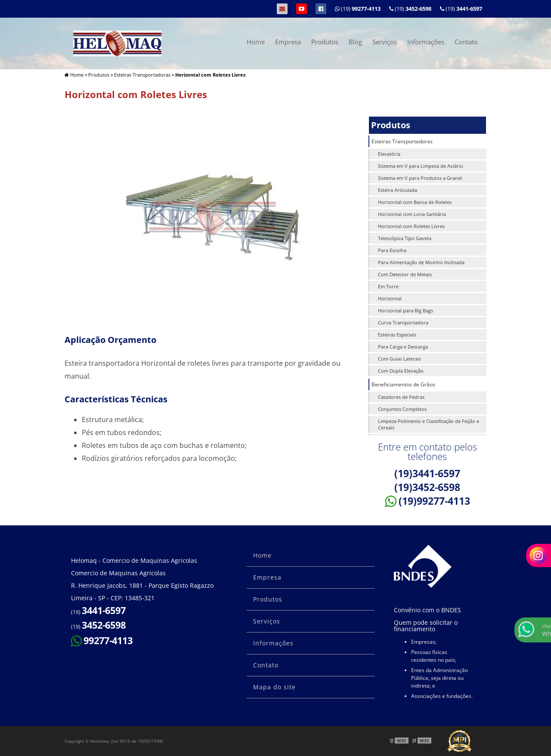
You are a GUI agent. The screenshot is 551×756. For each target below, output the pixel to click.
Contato (466, 42)
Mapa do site (274, 687)
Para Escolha (392, 250)
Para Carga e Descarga (403, 347)
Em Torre (388, 286)
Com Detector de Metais (405, 274)
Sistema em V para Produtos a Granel (420, 178)
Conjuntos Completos (402, 409)
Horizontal (390, 298)
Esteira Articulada (398, 190)
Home (256, 42)
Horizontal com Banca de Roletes (415, 202)
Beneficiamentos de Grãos (403, 384)
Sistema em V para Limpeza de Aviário (421, 166)
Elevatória (389, 154)
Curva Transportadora (403, 322)
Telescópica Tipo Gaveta (405, 238)
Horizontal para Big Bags (406, 310)
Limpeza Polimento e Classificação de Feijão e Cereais (429, 424)
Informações (426, 42)
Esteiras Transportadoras (402, 141)
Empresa (288, 42)
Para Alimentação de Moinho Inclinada (421, 262)
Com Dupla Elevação (401, 371)
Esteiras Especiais (397, 335)
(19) (461, 9)
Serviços (385, 42)
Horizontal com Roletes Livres (411, 226)
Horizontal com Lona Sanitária (412, 214)
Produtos (325, 42)
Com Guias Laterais (399, 359)
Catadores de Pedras (401, 397)
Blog (355, 42)
